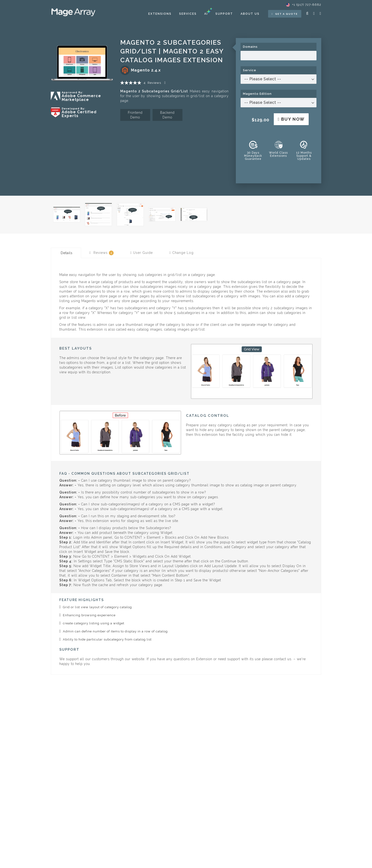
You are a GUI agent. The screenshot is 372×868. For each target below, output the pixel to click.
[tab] (66, 253)
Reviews (102, 253)
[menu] (204, 14)
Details (67, 253)
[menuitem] (160, 14)
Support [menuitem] (224, 14)
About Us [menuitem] (250, 14)
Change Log (181, 253)
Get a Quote (285, 14)
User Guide (142, 253)
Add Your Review (166, 83)
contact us (283, 659)
